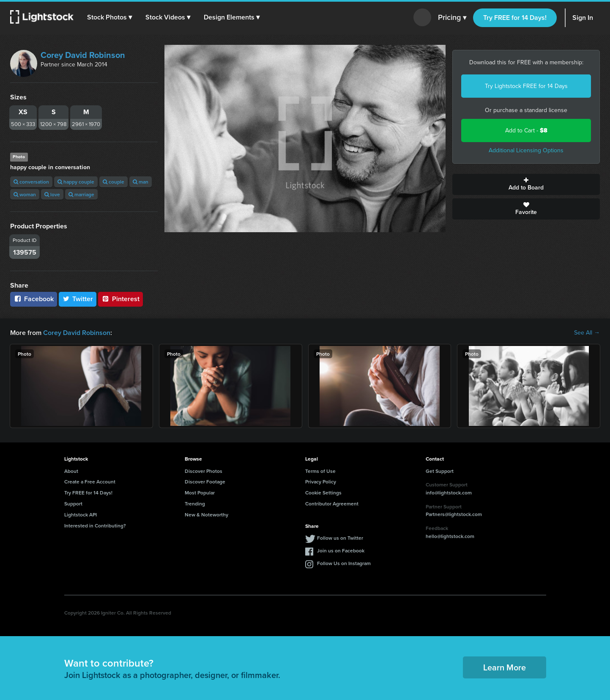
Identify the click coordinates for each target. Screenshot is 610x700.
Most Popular (200, 493)
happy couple (76, 182)
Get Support (440, 471)
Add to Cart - (526, 130)
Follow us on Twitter (340, 538)
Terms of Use (320, 471)
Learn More (505, 667)
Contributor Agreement (332, 504)
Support (73, 504)
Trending (195, 504)
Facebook (34, 299)
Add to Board (526, 184)
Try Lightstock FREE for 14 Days (526, 86)
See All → (587, 333)
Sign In (583, 18)
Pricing (452, 18)
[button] (109, 17)
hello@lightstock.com (450, 536)
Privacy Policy (321, 482)
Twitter (78, 299)
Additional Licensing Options (526, 150)
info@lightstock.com (449, 493)
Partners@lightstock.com (454, 514)
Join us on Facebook (341, 550)
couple (114, 182)
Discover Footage (205, 482)
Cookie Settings (323, 493)
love (52, 194)
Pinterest (120, 299)
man (141, 182)
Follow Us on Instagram (344, 563)
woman (25, 194)
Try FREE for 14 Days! (515, 18)
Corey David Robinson (83, 55)
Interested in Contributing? (95, 526)
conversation (31, 182)
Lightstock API (81, 515)
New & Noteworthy (207, 515)
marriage (81, 194)
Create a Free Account (90, 482)
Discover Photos (204, 471)
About (71, 471)
